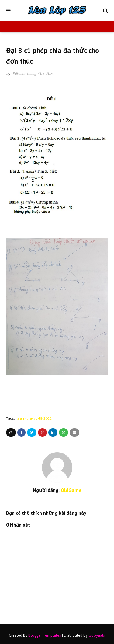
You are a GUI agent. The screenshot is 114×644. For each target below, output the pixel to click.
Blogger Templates (45, 635)
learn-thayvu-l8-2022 (34, 418)
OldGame (19, 73)
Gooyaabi (97, 635)
